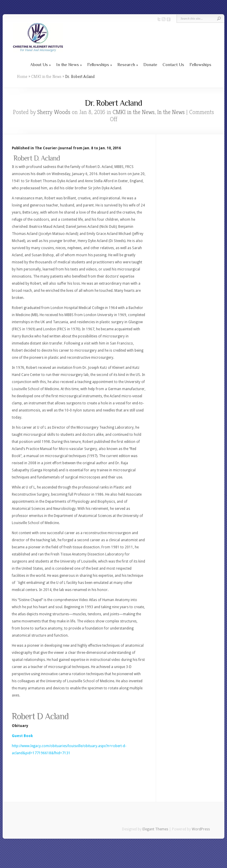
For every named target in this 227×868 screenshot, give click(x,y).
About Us (39, 64)
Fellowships (98, 64)
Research (126, 64)
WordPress (201, 829)
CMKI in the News (46, 76)
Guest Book (22, 736)
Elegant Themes (155, 829)
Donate (150, 64)
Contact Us (173, 64)
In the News (68, 64)
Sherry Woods (54, 112)
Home (22, 76)
